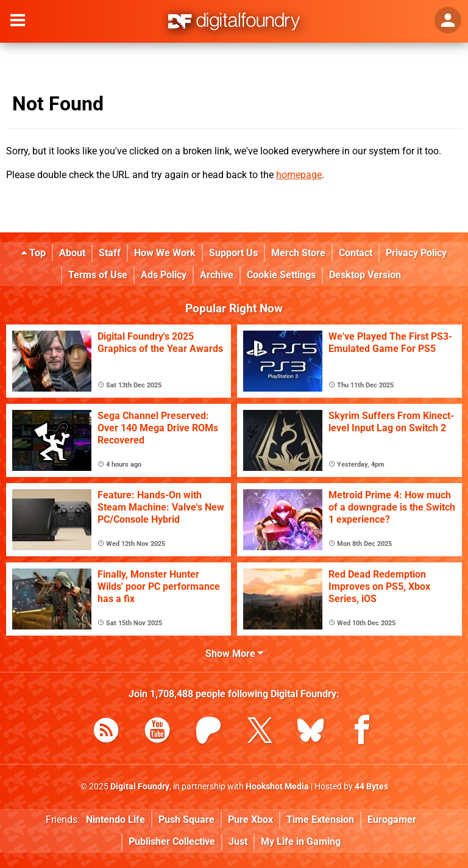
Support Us (233, 253)
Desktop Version (365, 275)
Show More (234, 654)
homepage (299, 175)
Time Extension (320, 820)
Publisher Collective (172, 841)
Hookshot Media (277, 787)
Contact (356, 253)
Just (238, 841)
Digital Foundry (140, 787)
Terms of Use (98, 275)
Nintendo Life (115, 820)
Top (34, 253)
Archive (217, 275)
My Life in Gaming (301, 841)
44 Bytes (371, 787)
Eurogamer (392, 820)
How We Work (165, 253)
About (72, 253)
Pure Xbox (250, 820)
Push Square (186, 820)
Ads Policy (164, 275)
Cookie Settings (281, 275)
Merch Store (298, 253)
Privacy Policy (416, 253)
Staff (110, 253)
